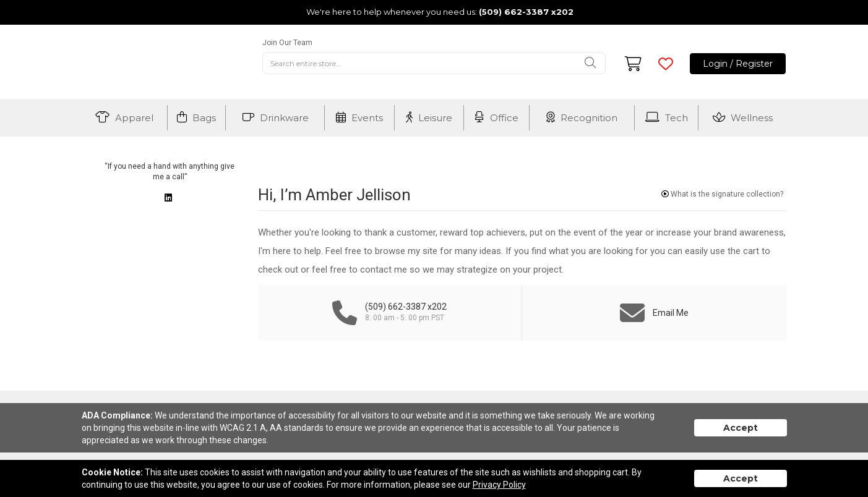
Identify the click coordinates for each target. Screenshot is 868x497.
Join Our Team (287, 43)
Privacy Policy (499, 485)
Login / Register (738, 64)
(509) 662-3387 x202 (526, 12)
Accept (741, 428)
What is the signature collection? (722, 194)
